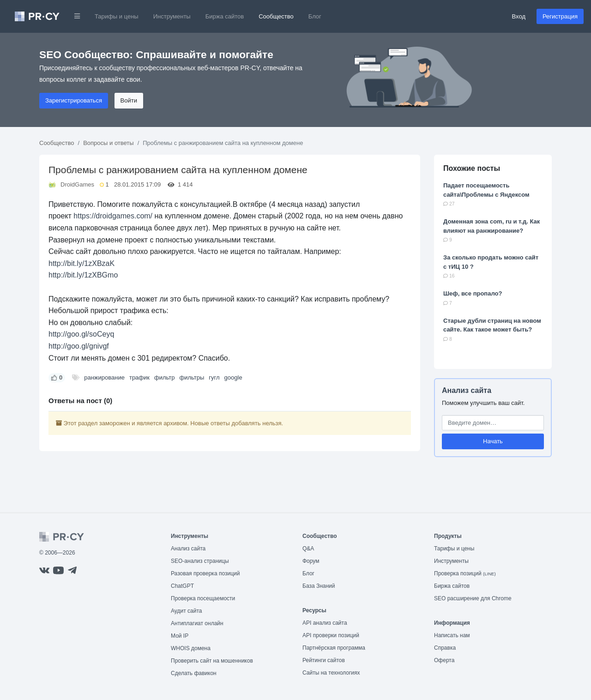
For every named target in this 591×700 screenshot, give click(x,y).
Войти (129, 100)
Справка (445, 648)
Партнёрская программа (334, 648)
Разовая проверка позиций (205, 573)
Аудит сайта (186, 611)
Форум (311, 561)
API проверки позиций (331, 635)
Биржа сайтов (225, 16)
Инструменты (172, 16)
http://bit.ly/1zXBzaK (81, 263)
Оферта (444, 660)
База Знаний (319, 586)
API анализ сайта (325, 623)
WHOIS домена (191, 648)
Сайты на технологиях (331, 673)
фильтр (164, 377)
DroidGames (77, 184)
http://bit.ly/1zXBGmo (83, 275)
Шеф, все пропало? (473, 293)
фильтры (192, 377)
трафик (139, 377)
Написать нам (452, 635)
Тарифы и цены (117, 16)
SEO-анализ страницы (200, 561)
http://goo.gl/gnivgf (79, 346)
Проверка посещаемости (203, 598)
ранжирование (104, 377)
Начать (493, 441)
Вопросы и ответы (108, 143)
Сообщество (276, 16)
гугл (214, 377)
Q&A (308, 549)
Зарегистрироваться (74, 100)
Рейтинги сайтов (324, 660)
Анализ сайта (467, 390)
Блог (315, 16)
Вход (519, 16)
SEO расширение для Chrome (473, 598)
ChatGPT (182, 586)
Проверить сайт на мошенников (212, 661)
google (233, 377)
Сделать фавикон (194, 673)
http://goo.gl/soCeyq (81, 334)
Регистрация (560, 16)
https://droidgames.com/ (113, 216)
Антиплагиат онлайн (197, 623)
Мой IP (180, 636)
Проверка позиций (465, 573)
